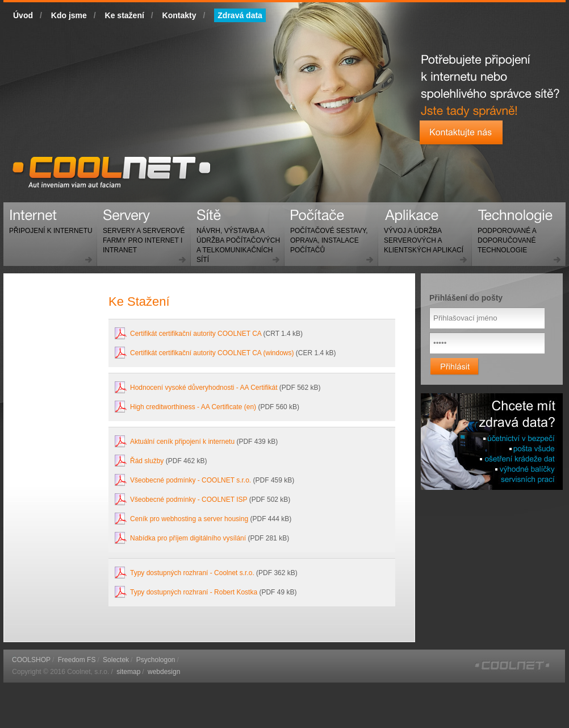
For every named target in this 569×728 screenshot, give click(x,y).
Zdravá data (240, 15)
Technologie (504, 236)
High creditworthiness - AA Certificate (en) (193, 407)
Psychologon (156, 660)
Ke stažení (125, 15)
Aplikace (421, 236)
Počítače (326, 236)
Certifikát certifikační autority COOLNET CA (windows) (212, 353)
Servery (141, 236)
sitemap (128, 672)
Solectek (116, 660)
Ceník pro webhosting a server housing (189, 519)
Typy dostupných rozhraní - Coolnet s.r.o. (192, 573)
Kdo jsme (69, 15)
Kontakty (179, 15)
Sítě (235, 240)
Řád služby (147, 461)
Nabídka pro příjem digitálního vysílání (188, 538)
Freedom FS (77, 660)
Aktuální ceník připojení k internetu (182, 442)
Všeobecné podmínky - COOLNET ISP (189, 500)
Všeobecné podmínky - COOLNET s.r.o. (191, 480)
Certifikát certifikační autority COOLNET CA (196, 334)
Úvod (23, 15)
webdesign (164, 672)
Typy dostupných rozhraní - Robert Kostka (194, 592)
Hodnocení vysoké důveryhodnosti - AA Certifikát (204, 388)
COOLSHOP (31, 660)
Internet (48, 226)
